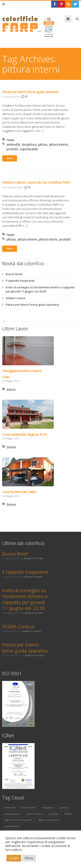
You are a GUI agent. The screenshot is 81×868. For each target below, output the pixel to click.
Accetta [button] (14, 858)
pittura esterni (27, 239)
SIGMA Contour (16, 298)
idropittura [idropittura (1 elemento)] (48, 807)
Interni (11, 390)
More (10, 158)
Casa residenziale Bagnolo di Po (25, 434)
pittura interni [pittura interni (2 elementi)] (35, 814)
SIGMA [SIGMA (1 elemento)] (68, 814)
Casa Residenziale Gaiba (19, 492)
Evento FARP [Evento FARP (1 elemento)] (29, 807)
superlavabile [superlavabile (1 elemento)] (12, 826)
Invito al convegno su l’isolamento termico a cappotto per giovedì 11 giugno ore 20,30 (40, 289)
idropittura (29, 145)
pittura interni (58, 145)
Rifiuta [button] (29, 858)
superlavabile (29, 149)
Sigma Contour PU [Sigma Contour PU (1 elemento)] (48, 820)
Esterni (11, 447)
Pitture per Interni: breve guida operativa (30, 92)
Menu (71, 19)
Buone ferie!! (14, 274)
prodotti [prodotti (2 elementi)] (54, 814)
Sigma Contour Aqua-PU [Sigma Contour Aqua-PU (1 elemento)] (18, 820)
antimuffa (13, 145)
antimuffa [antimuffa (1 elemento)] (10, 807)
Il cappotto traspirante (20, 281)
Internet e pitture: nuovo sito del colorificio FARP (36, 182)
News (10, 140)
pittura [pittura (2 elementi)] (64, 807)
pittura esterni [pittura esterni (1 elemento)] (13, 814)
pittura (43, 145)
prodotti (12, 149)
